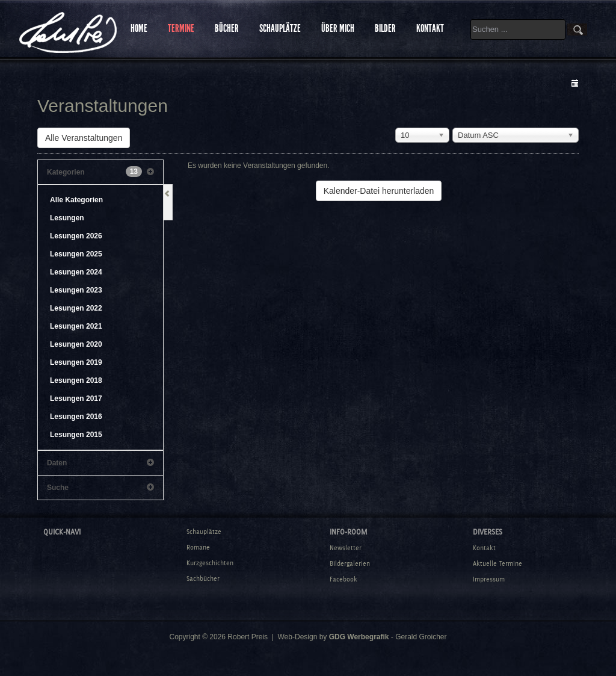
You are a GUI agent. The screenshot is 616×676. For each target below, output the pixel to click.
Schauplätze (204, 532)
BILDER (385, 28)
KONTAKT (430, 28)
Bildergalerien (350, 563)
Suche (100, 488)
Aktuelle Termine (497, 563)
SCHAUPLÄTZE (280, 28)
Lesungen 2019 (76, 362)
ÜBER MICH (338, 28)
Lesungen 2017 (76, 398)
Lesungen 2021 (76, 326)
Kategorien (100, 172)
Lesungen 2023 (76, 290)
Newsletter (346, 548)
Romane (198, 547)
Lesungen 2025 (76, 254)
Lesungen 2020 (76, 344)
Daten (100, 463)
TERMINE (181, 28)
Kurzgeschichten (210, 563)
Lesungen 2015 (76, 435)
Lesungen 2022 (76, 308)
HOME (139, 28)
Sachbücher (203, 578)
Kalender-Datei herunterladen (379, 191)
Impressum (489, 579)
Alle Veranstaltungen (84, 138)
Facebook (343, 579)
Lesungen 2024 (76, 272)
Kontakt (484, 548)
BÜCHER (227, 28)
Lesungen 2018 (76, 380)
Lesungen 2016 (76, 417)
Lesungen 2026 (76, 236)
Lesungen (67, 218)
